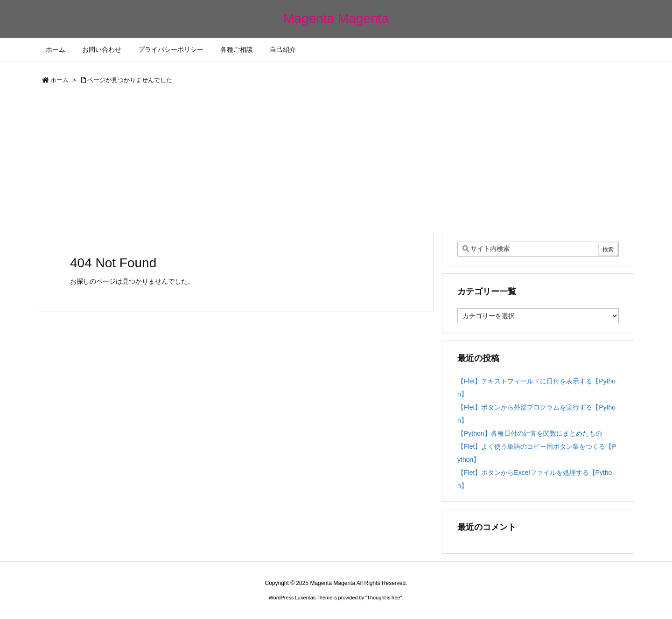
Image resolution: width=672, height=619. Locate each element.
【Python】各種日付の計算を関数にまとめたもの (530, 433)
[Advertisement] (336, 161)
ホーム (59, 80)
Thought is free (383, 598)
